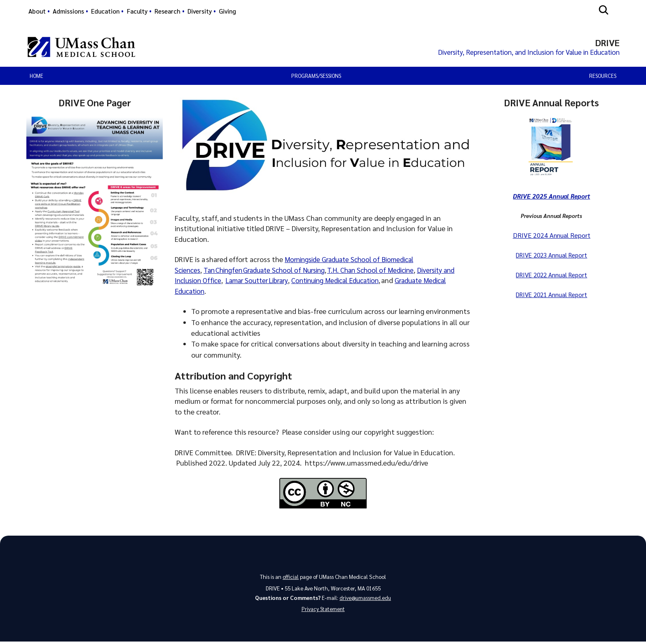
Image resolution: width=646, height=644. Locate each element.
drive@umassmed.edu (365, 599)
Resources (603, 77)
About (37, 11)
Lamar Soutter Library (277, 281)
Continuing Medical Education (362, 281)
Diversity (200, 11)
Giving (227, 11)
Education (105, 11)
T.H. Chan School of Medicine (384, 271)
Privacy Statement (323, 611)
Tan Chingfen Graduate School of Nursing (271, 271)
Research (167, 11)
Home (36, 77)
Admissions (68, 11)
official (291, 578)
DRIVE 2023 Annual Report (551, 256)
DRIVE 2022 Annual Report (551, 275)
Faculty (137, 11)
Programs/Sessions (316, 77)
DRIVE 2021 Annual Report (551, 294)
